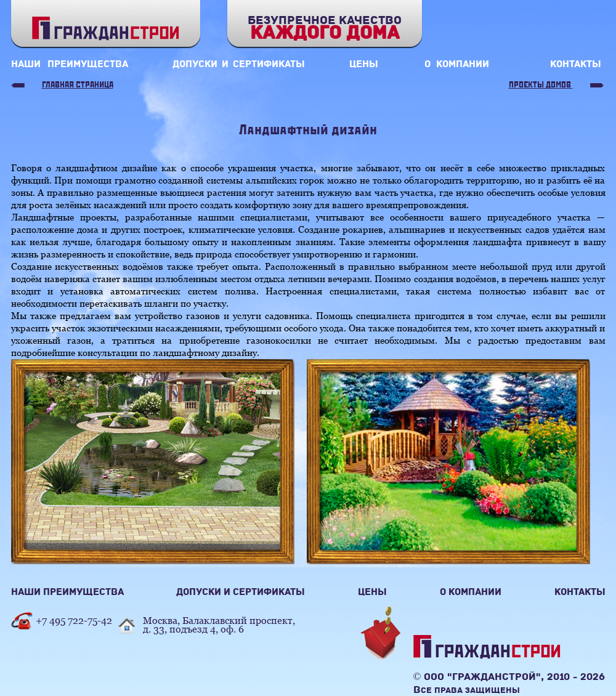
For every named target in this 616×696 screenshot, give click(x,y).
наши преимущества (70, 64)
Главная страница (78, 85)
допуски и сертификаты (239, 64)
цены (364, 64)
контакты (576, 64)
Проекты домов (541, 85)
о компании (457, 64)
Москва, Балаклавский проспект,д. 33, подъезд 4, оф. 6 (219, 625)
